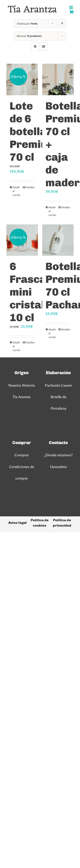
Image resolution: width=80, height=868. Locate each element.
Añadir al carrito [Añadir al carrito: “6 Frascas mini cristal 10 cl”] (16, 346)
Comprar (22, 455)
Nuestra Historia (22, 385)
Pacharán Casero (58, 385)
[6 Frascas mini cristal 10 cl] (22, 240)
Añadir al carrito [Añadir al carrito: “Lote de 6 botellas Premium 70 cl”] (16, 191)
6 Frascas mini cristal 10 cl (31, 292)
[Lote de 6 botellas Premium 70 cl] (22, 79)
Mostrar (29, 36)
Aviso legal (17, 523)
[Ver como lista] (44, 47)
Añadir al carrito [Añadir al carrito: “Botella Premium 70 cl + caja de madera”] (52, 211)
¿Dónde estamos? (58, 455)
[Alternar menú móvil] (71, 8)
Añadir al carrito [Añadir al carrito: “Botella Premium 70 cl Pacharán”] (52, 333)
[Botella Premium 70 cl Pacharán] (58, 240)
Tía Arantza (22, 397)
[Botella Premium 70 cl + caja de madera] (58, 79)
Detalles (30, 187)
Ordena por (27, 24)
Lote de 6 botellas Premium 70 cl (33, 131)
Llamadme (58, 467)
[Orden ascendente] (62, 24)
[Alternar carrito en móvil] (71, 12)
